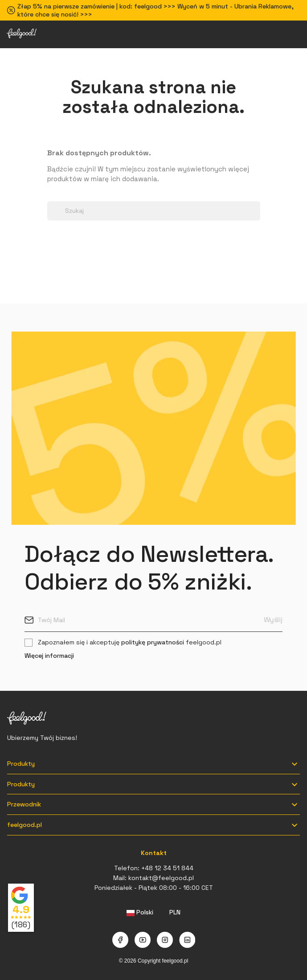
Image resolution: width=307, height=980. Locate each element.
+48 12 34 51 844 (167, 868)
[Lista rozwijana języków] (140, 912)
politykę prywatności (153, 642)
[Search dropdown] (52, 197)
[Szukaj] (154, 211)
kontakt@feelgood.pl (161, 878)
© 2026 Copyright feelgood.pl (154, 961)
